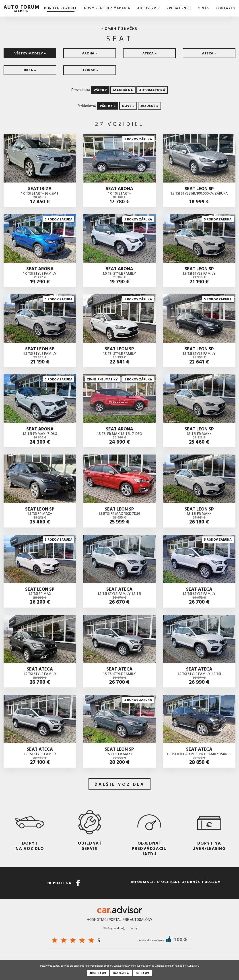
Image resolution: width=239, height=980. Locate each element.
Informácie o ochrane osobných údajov (176, 882)
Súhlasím (143, 973)
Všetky (100, 90)
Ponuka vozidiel (61, 8)
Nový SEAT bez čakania (107, 8)
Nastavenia (121, 973)
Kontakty (226, 8)
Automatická (152, 90)
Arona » (90, 53)
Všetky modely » (30, 53)
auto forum (22, 8)
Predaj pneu (179, 8)
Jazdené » (149, 106)
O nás (203, 8)
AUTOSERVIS (148, 8)
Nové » (128, 106)
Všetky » (108, 106)
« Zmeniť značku (119, 28)
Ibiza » (30, 70)
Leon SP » (90, 70)
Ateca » (149, 53)
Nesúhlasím (98, 973)
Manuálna (123, 90)
